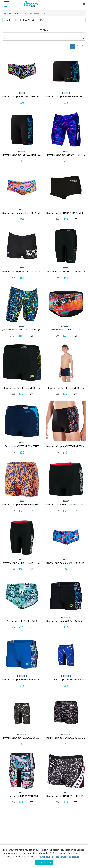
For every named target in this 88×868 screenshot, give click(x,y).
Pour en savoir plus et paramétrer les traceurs (59, 857)
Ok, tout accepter (44, 862)
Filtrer (44, 30)
